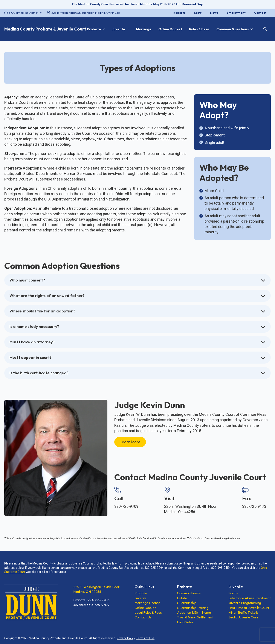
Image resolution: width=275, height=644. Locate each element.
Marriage (144, 29)
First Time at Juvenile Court (249, 608)
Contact (260, 13)
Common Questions (233, 29)
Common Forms (189, 593)
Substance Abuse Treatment (250, 598)
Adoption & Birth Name (194, 612)
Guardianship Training (193, 608)
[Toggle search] (265, 29)
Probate (94, 29)
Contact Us (143, 617)
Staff (198, 13)
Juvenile (118, 29)
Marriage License (147, 603)
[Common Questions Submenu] (251, 29)
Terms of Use (145, 638)
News (214, 13)
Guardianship (187, 603)
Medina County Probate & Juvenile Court (45, 29)
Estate (182, 598)
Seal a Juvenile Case (243, 617)
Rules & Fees (199, 29)
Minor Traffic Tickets (243, 612)
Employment (236, 13)
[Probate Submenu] (103, 29)
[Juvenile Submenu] (127, 29)
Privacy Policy (126, 638)
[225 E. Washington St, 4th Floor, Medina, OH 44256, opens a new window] (83, 13)
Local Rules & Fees (148, 612)
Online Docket (170, 29)
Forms (233, 593)
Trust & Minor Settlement (195, 617)
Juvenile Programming (245, 603)
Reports (179, 13)
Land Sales (185, 622)
